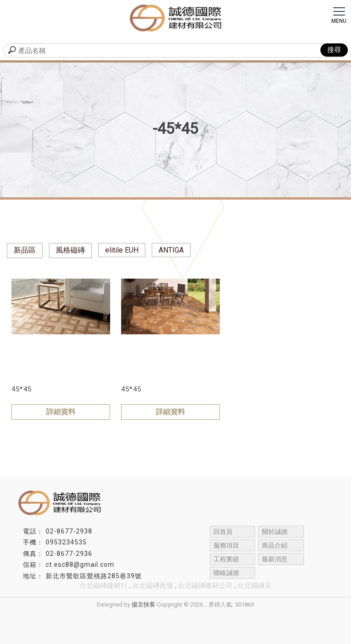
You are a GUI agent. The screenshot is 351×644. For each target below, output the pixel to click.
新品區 (25, 250)
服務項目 (226, 545)
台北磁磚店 (254, 586)
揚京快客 (144, 604)
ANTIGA (171, 250)
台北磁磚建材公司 (205, 586)
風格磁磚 (70, 250)
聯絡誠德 (226, 573)
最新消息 (275, 559)
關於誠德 (275, 532)
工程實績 (226, 559)
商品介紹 (275, 545)
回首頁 (223, 532)
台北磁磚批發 (153, 586)
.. (206, 604)
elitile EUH (122, 250)
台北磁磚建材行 (104, 586)
